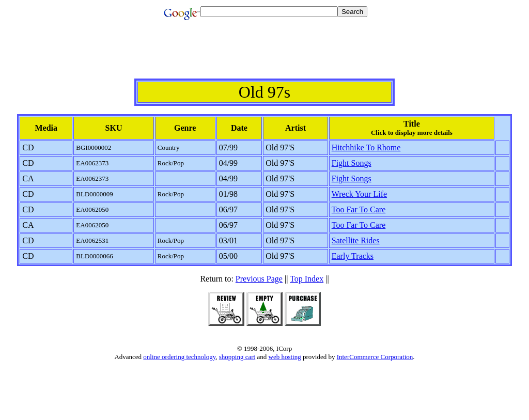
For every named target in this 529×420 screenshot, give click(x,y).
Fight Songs (352, 163)
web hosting (285, 357)
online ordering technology (179, 357)
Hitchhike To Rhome (366, 147)
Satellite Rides (356, 240)
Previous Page (259, 279)
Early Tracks (353, 256)
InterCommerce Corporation (375, 357)
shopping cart (237, 357)
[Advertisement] (264, 55)
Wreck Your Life (359, 194)
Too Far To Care (359, 209)
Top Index (307, 279)
